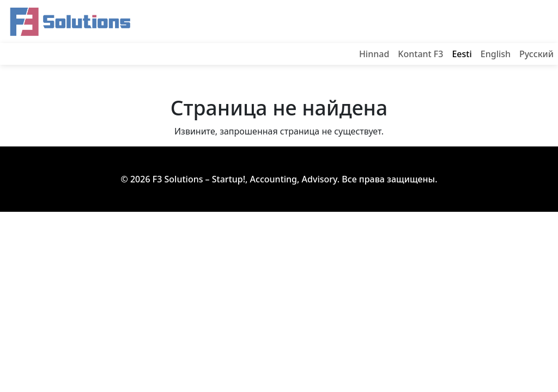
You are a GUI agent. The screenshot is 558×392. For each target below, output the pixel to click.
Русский (536, 54)
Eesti (462, 54)
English (496, 54)
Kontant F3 (420, 54)
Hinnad (374, 54)
